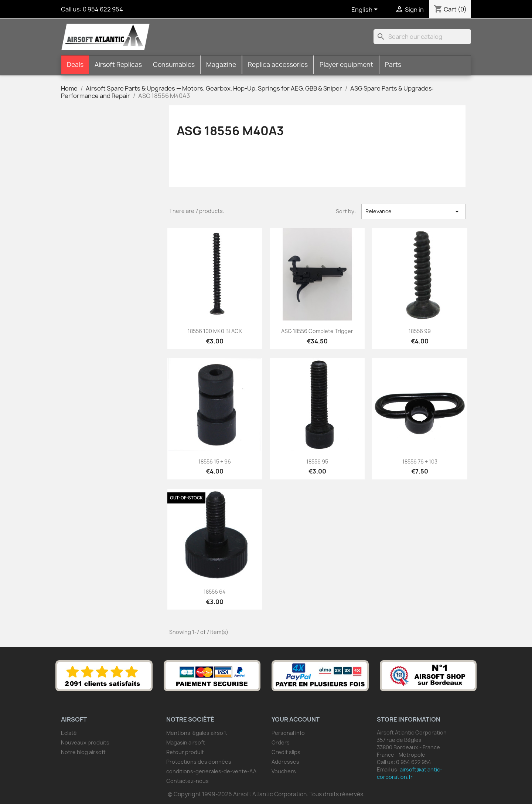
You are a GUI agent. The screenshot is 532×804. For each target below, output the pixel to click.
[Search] (422, 37)
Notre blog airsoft (83, 752)
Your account (296, 719)
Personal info (288, 733)
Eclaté (69, 733)
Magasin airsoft (186, 742)
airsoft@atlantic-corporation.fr (410, 773)
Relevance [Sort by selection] (413, 211)
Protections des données (199, 762)
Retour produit (185, 752)
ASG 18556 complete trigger (317, 331)
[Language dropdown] (366, 10)
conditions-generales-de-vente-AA (211, 771)
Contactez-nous (187, 781)
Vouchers (284, 771)
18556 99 (420, 331)
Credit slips (286, 752)
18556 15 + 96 (215, 462)
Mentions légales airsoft (197, 733)
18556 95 (317, 462)
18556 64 (215, 592)
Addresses (285, 762)
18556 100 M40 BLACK (215, 331)
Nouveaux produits (85, 742)
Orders (281, 742)
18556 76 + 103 (420, 462)
